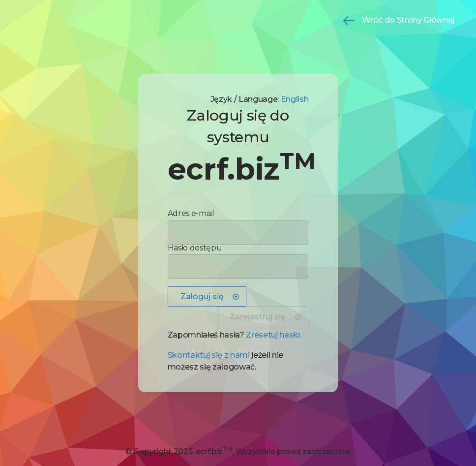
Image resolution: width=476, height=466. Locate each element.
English (295, 99)
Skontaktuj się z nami (209, 355)
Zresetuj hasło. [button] (274, 335)
